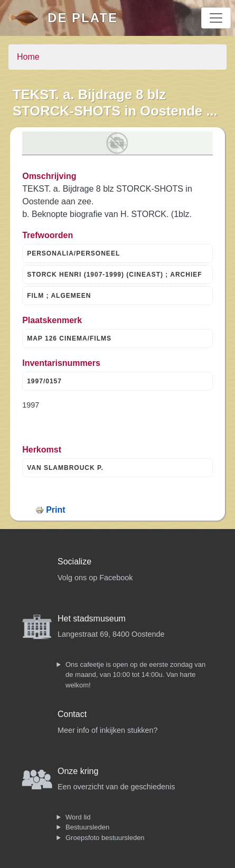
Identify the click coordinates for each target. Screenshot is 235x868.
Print (55, 510)
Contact (72, 714)
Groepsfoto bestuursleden (105, 838)
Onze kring (78, 771)
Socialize (74, 562)
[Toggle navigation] (216, 18)
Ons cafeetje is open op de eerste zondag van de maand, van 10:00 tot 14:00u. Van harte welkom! (135, 675)
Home (28, 57)
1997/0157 (44, 381)
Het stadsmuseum (92, 619)
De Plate (83, 18)
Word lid (78, 817)
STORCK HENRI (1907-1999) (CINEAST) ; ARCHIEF (114, 275)
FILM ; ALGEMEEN (59, 296)
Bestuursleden (87, 827)
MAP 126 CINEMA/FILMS (69, 338)
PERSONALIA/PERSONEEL (73, 253)
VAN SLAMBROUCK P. (65, 468)
